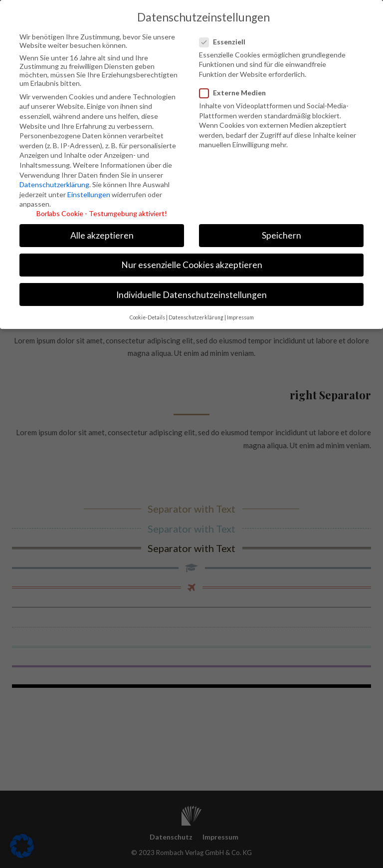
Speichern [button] (282, 231)
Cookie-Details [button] (147, 313)
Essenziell (227, 37)
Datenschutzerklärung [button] (196, 313)
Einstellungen (89, 190)
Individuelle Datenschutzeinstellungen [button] (191, 290)
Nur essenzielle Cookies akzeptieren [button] (192, 261)
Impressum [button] (240, 313)
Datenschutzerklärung (54, 180)
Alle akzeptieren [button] (102, 231)
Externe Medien (233, 88)
